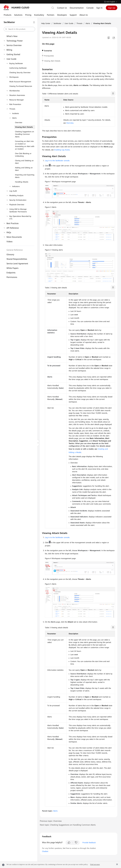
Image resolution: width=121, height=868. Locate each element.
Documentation (77, 8)
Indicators (16, 186)
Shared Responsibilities (17, 259)
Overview (19, 123)
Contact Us (62, 8)
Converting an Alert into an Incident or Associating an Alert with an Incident (25, 145)
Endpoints (11, 273)
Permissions (12, 277)
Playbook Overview (17, 205)
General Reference (15, 250)
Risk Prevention (15, 104)
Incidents (16, 113)
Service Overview (14, 45)
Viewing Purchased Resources (21, 86)
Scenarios (48, 51)
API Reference (13, 228)
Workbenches (15, 91)
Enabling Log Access (62, 150)
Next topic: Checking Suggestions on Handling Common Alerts (68, 825)
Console (90, 8)
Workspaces (14, 77)
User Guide (11, 59)
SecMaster (57, 23)
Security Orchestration (18, 200)
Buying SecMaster (16, 63)
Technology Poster (15, 41)
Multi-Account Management (20, 82)
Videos (9, 242)
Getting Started (13, 54)
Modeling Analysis (16, 196)
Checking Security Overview (20, 73)
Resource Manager (17, 100)
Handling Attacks (22, 182)
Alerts (14, 118)
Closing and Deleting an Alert (24, 162)
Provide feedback (89, 843)
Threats (12, 109)
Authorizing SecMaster (18, 68)
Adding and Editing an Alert (24, 169)
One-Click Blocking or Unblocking (23, 155)
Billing (9, 50)
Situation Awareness (17, 95)
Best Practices (13, 223)
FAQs (9, 232)
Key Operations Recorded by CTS (20, 218)
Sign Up (112, 8)
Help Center (46, 23)
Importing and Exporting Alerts (25, 176)
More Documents (14, 237)
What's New (12, 36)
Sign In (99, 8)
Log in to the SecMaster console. (57, 161)
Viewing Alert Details (24, 127)
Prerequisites (49, 56)
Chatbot (45, 851)
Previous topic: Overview (51, 821)
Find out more (95, 864)
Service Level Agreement (17, 264)
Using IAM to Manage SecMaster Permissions (18, 210)
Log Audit (13, 191)
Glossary (10, 254)
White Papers (12, 268)
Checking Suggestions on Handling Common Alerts (25, 134)
